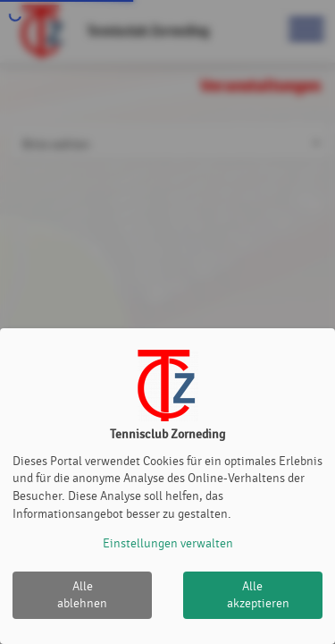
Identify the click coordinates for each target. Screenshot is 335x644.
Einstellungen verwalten (168, 543)
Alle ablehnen (82, 595)
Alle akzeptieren (258, 595)
